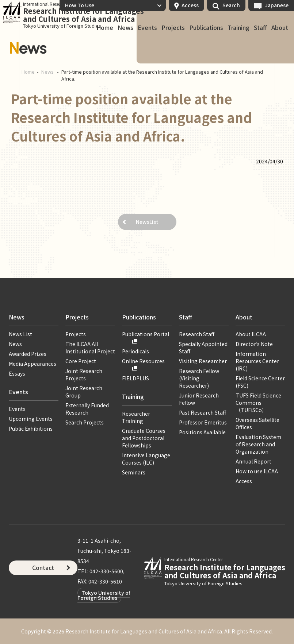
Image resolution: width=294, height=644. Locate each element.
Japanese (277, 5)
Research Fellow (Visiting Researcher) (199, 378)
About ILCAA (251, 334)
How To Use (80, 5)
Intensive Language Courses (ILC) (146, 459)
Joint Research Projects (84, 375)
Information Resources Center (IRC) (257, 361)
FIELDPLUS (135, 378)
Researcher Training (136, 417)
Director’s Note (254, 344)
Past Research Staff (203, 412)
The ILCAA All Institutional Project (90, 348)
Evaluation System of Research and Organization (258, 444)
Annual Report (253, 461)
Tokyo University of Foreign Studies (104, 595)
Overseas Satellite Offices (257, 423)
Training (238, 28)
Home (105, 28)
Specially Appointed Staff (203, 348)
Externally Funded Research (87, 409)
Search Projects (85, 422)
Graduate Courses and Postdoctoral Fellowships (144, 438)
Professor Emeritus (203, 422)
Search (231, 5)
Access (190, 5)
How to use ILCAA (257, 471)
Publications (206, 28)
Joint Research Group (84, 392)
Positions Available (202, 432)
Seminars (134, 472)
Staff (260, 28)
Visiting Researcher (203, 361)
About (280, 28)
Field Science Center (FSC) (260, 382)
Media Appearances (33, 364)
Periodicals (135, 351)
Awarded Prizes (28, 354)
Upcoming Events (31, 419)
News (125, 28)
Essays (17, 373)
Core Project (81, 361)
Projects (173, 28)
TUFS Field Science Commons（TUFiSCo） (258, 403)
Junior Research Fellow (199, 399)
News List (20, 334)
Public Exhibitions (31, 428)
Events (147, 28)
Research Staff (197, 334)
